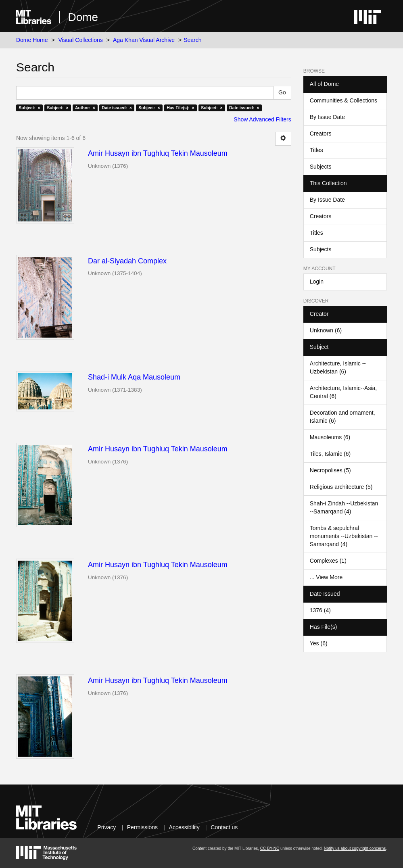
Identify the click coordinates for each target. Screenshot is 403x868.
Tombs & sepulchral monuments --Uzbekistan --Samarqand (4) (344, 536)
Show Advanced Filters (262, 119)
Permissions (142, 827)
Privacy (106, 827)
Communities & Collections (343, 100)
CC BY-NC (270, 848)
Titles (316, 150)
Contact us (224, 827)
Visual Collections (81, 40)
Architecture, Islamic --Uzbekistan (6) (338, 367)
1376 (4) (320, 610)
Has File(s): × (181, 108)
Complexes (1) (328, 561)
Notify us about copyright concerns (355, 848)
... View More (326, 577)
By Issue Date (327, 117)
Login (317, 282)
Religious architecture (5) (341, 487)
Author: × (85, 108)
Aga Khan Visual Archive (144, 40)
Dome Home (32, 40)
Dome (83, 17)
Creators (321, 134)
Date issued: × (117, 108)
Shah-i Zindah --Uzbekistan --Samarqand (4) (344, 507)
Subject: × (29, 108)
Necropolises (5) (330, 470)
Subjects (321, 167)
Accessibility (184, 827)
